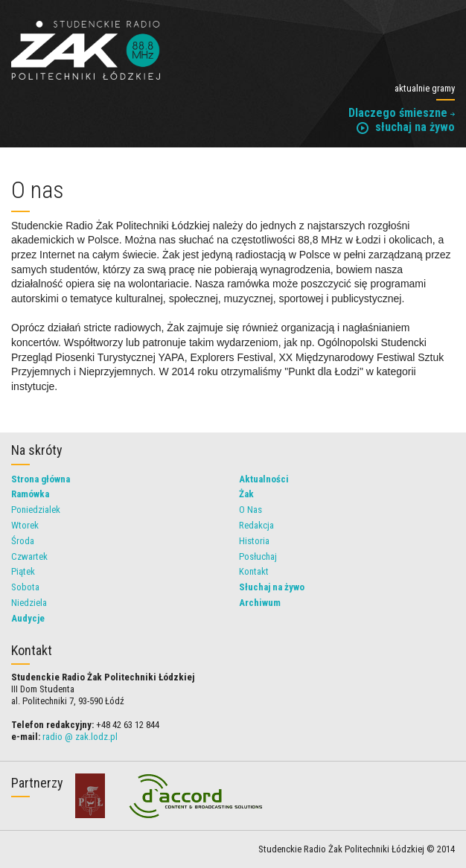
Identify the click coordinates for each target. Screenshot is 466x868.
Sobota (25, 587)
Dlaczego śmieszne (402, 113)
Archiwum (260, 603)
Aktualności (264, 479)
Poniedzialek (36, 510)
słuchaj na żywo (406, 127)
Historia (254, 541)
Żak (246, 494)
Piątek (23, 571)
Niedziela (29, 603)
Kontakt (254, 571)
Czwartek (29, 556)
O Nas (250, 510)
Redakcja (256, 525)
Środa (23, 541)
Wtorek (25, 525)
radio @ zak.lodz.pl (80, 737)
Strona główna (41, 479)
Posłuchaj (258, 556)
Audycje (28, 618)
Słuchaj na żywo (272, 587)
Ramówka (30, 494)
